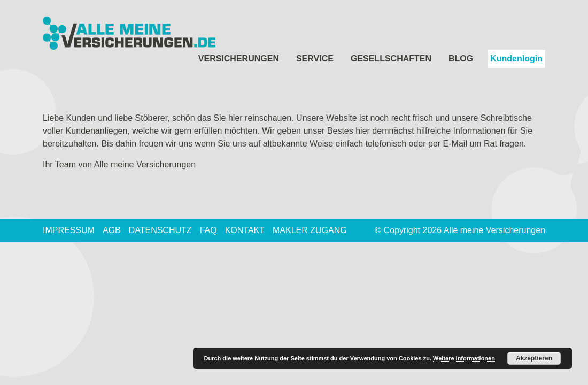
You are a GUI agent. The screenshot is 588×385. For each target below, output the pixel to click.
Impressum (69, 230)
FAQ (208, 230)
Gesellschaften (391, 59)
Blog (461, 59)
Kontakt (245, 230)
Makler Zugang (310, 230)
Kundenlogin (516, 59)
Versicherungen (239, 59)
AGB (112, 230)
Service (315, 59)
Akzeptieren (534, 358)
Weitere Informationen (464, 358)
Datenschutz (160, 230)
